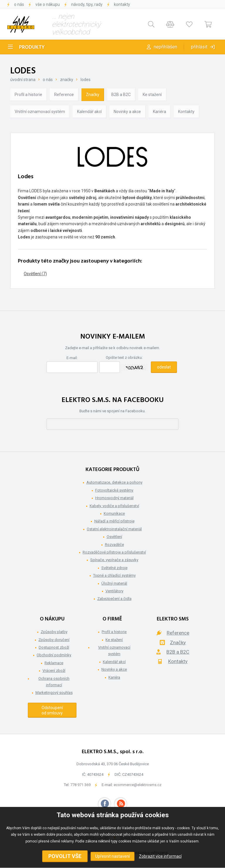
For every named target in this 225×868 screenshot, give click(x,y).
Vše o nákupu (48, 4)
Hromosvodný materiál (114, 498)
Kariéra (160, 112)
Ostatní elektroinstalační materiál (114, 529)
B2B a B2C (121, 95)
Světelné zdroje (114, 568)
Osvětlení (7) (35, 274)
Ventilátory (114, 591)
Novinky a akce (127, 112)
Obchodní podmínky (54, 655)
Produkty (32, 47)
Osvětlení (114, 537)
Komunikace (114, 513)
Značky (67, 80)
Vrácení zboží (54, 671)
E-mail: (72, 358)
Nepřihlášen (166, 47)
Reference (64, 95)
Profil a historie (28, 95)
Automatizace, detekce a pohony (114, 482)
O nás (19, 4)
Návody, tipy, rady (87, 4)
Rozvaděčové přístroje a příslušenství (114, 552)
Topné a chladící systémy (114, 575)
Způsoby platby (54, 632)
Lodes (86, 80)
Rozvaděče (114, 545)
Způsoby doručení (54, 640)
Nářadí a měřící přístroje (114, 521)
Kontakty (122, 4)
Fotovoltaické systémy (114, 490)
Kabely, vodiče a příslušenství (114, 506)
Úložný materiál (114, 583)
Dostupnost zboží (54, 647)
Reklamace (54, 663)
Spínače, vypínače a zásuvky (114, 560)
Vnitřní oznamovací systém (40, 112)
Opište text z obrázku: (124, 358)
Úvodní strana (23, 80)
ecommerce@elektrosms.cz (138, 785)
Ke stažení (152, 95)
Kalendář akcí (89, 112)
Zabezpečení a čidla (114, 599)
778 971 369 (80, 785)
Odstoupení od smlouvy (52, 710)
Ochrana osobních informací (54, 682)
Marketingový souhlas (54, 693)
